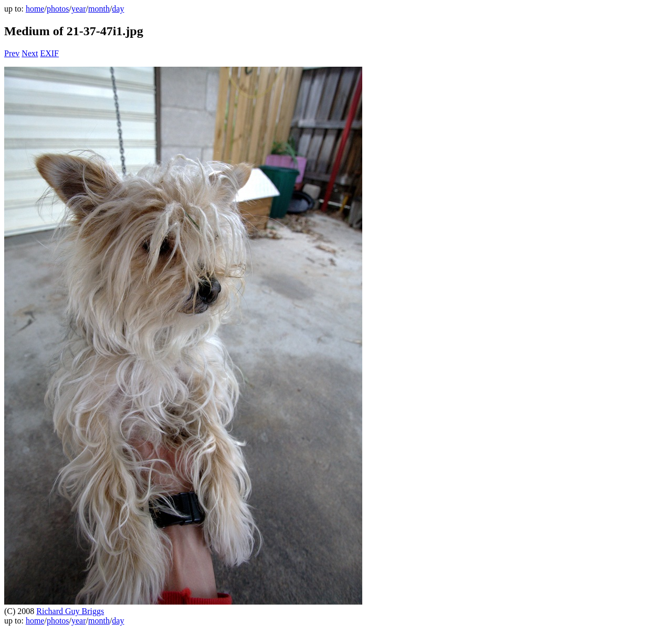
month (99, 9)
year (79, 9)
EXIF (49, 53)
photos (58, 9)
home (35, 9)
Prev (12, 53)
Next (30, 53)
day (118, 9)
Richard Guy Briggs (70, 611)
